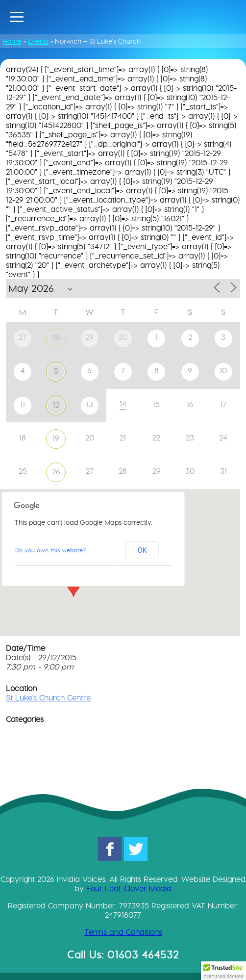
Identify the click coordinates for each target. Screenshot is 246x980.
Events (38, 41)
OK (142, 550)
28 (56, 338)
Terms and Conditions (123, 932)
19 (56, 438)
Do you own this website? (50, 550)
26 (56, 472)
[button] (74, 588)
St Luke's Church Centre (48, 698)
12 (56, 405)
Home (12, 41)
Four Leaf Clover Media (129, 889)
